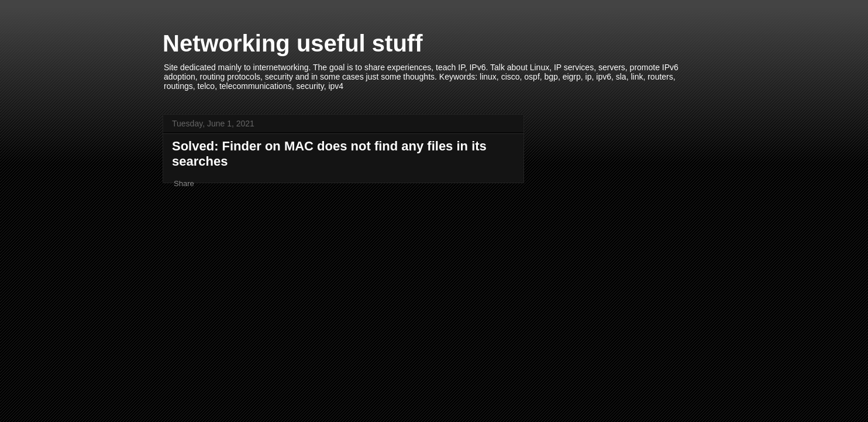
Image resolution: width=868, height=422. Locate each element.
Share (184, 183)
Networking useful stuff (292, 43)
